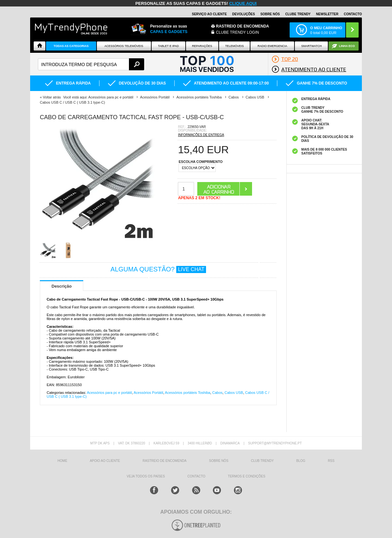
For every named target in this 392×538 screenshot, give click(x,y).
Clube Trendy (298, 14)
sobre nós (219, 461)
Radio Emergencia (272, 46)
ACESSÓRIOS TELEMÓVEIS (124, 46)
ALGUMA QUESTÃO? (158, 269)
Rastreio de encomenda (243, 26)
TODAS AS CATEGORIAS (71, 46)
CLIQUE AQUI (243, 3)
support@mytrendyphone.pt (275, 443)
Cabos (217, 393)
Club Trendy (262, 461)
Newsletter (327, 14)
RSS (331, 461)
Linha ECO (347, 46)
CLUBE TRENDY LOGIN (238, 32)
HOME (63, 461)
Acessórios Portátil (148, 393)
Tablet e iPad (169, 46)
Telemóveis (235, 46)
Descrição (62, 286)
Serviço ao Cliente (209, 14)
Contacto (353, 14)
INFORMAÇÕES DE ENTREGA (201, 135)
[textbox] (91, 64)
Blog (301, 461)
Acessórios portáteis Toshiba (188, 393)
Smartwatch (311, 46)
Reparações (202, 46)
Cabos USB (234, 393)
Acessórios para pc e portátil (109, 393)
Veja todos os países (146, 476)
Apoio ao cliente (105, 461)
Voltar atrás (52, 97)
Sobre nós (270, 14)
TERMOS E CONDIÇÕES (247, 476)
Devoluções (244, 14)
